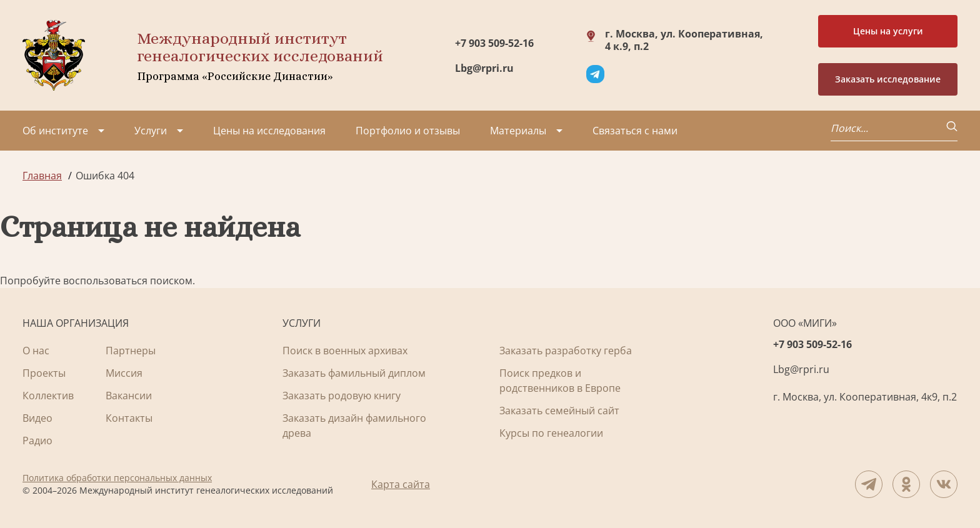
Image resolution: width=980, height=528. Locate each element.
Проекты (44, 373)
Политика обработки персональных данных (117, 478)
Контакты (129, 418)
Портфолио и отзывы (408, 131)
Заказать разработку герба (566, 351)
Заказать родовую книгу (342, 396)
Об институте (55, 131)
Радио (37, 441)
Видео (37, 418)
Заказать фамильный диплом (354, 373)
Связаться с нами (635, 131)
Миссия (124, 373)
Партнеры (131, 351)
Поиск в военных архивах (345, 351)
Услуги (151, 131)
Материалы (518, 131)
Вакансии (129, 396)
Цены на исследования (269, 131)
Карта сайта (401, 484)
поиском (171, 281)
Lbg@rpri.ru (484, 68)
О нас (36, 351)
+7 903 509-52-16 (494, 43)
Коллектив (48, 396)
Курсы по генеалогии (551, 433)
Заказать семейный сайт (559, 411)
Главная (42, 176)
